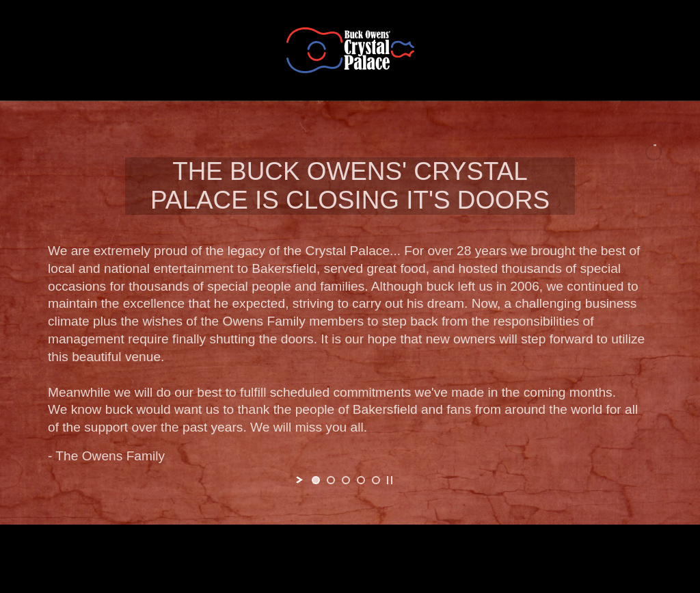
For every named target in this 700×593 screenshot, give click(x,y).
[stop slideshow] (390, 480)
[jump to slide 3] (346, 480)
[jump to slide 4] (361, 480)
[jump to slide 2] (331, 480)
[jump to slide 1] (316, 480)
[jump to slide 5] (376, 480)
